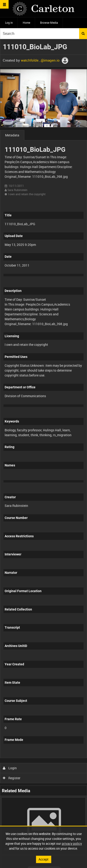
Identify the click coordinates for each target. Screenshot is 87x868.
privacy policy (72, 843)
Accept (43, 859)
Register (12, 778)
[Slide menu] (4, 4)
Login (10, 768)
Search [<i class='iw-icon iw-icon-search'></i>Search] (83, 33)
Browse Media (49, 23)
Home (26, 23)
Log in (9, 23)
